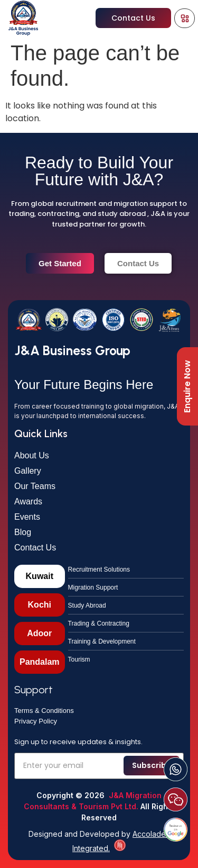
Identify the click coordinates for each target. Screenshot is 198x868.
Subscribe (152, 765)
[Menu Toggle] (185, 18)
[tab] (40, 576)
